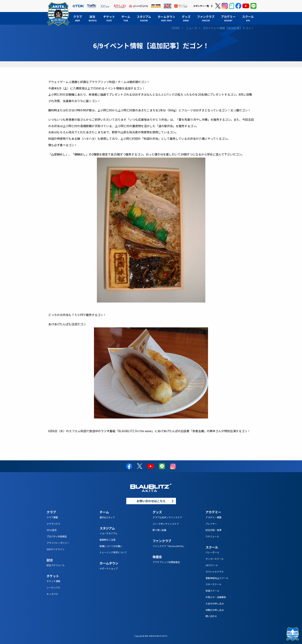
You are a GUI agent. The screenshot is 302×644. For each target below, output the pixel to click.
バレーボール (212, 552)
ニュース (192, 28)
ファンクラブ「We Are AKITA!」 (169, 546)
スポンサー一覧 (201, 6)
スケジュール (212, 536)
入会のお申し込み (215, 603)
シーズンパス (53, 587)
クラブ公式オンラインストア (167, 517)
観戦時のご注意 (108, 540)
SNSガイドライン (55, 549)
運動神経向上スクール (217, 578)
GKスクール (212, 565)
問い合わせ (211, 616)
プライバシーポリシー (58, 543)
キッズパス (52, 594)
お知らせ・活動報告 (216, 597)
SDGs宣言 (52, 530)
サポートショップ (109, 568)
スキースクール (213, 584)
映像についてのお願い (111, 546)
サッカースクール (215, 559)
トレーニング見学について (113, 552)
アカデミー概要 (214, 517)
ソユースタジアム (108, 533)
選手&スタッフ (107, 517)
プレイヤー (211, 524)
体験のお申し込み (215, 610)
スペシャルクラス (215, 572)
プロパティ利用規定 (57, 536)
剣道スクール (212, 591)
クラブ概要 (52, 517)
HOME (176, 28)
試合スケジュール (56, 565)
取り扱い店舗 (159, 530)
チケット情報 (53, 581)
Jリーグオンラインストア (166, 524)
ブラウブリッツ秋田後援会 (166, 562)
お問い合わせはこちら (151, 501)
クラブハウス (53, 524)
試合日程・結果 (214, 530)
